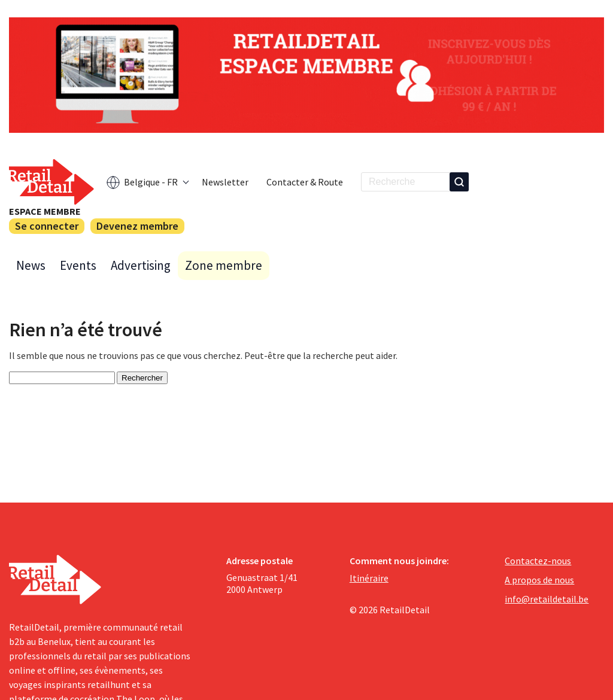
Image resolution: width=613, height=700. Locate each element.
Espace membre (45, 211)
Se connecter (47, 226)
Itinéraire (369, 578)
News (31, 265)
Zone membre (224, 265)
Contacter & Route (305, 182)
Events (78, 265)
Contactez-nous (538, 561)
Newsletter (225, 182)
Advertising (141, 265)
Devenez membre (137, 226)
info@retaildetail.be (547, 599)
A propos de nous (539, 580)
